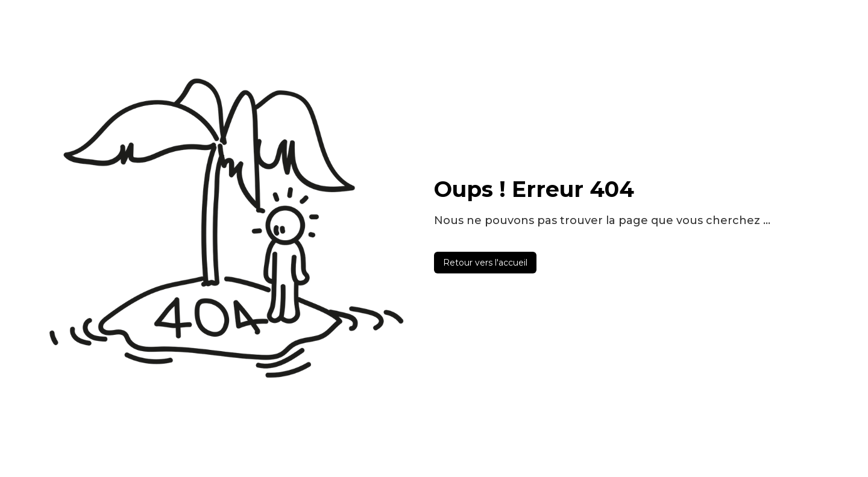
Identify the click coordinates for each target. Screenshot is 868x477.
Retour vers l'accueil (485, 263)
